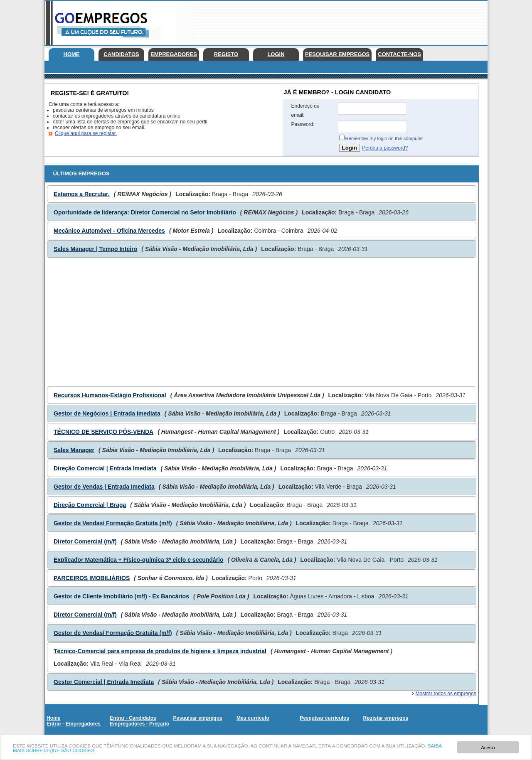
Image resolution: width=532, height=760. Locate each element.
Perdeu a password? (385, 148)
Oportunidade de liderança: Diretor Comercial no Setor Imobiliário (145, 212)
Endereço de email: (305, 111)
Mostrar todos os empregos (446, 694)
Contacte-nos (399, 54)
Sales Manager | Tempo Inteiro (95, 249)
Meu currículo (253, 718)
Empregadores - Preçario (139, 724)
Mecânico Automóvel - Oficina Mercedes (109, 231)
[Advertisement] (336, 21)
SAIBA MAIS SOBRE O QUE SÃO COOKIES (102, 751)
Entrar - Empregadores (74, 724)
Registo (226, 54)
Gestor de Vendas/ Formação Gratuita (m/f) (113, 523)
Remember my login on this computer (384, 138)
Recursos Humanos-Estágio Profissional (110, 395)
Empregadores (174, 54)
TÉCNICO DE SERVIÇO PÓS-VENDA (103, 432)
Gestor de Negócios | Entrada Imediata (107, 413)
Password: (303, 124)
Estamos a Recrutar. (82, 194)
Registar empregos (385, 718)
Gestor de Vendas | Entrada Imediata (104, 487)
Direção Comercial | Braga (90, 505)
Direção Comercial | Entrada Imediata (105, 468)
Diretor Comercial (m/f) (85, 541)
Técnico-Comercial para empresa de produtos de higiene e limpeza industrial (160, 651)
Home (72, 54)
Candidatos (121, 54)
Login (276, 54)
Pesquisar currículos (324, 718)
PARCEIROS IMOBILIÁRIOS (92, 578)
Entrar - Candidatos (133, 718)
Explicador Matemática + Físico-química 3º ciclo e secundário (139, 560)
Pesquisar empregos (337, 54)
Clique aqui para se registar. (86, 133)
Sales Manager (74, 450)
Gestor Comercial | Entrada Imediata (104, 682)
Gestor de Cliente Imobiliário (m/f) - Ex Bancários (121, 596)
